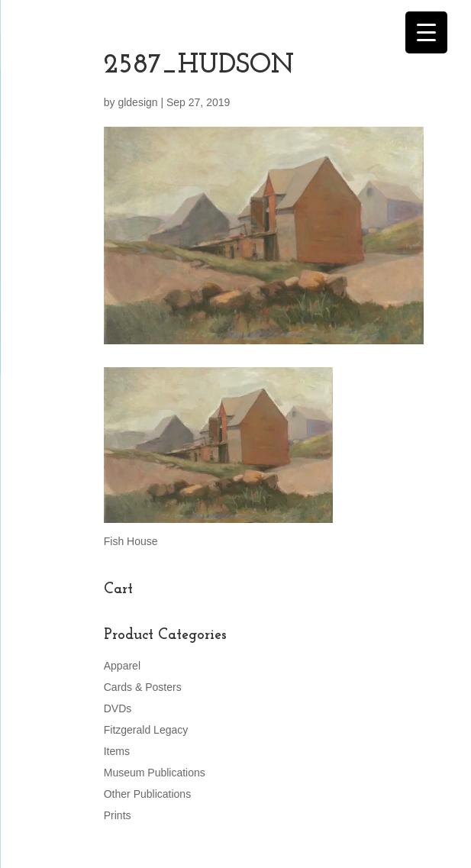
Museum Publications (155, 773)
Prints (118, 815)
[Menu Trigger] (426, 32)
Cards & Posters (143, 687)
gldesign (137, 102)
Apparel (122, 666)
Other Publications (147, 794)
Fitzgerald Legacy (146, 730)
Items (117, 751)
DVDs (118, 708)
